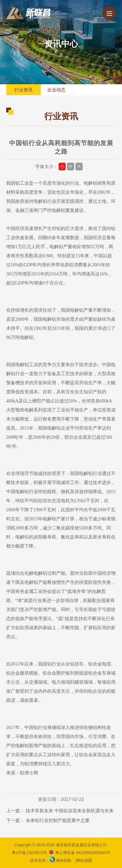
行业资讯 (23, 90)
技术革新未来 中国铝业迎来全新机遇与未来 (70, 811)
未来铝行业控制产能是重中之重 (58, 820)
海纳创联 (63, 861)
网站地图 (84, 861)
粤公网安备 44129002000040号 (79, 853)
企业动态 (56, 90)
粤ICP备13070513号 (29, 853)
